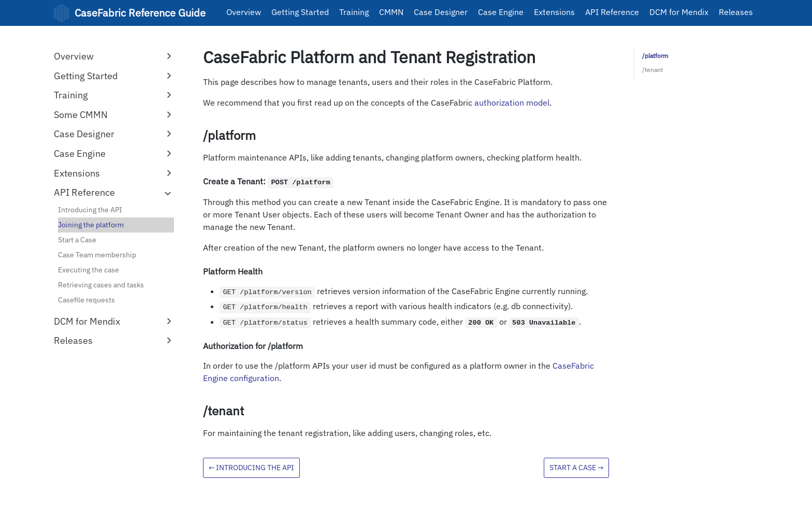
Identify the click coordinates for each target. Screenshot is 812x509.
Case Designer (441, 12)
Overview (244, 12)
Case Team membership (97, 255)
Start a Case (77, 240)
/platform (655, 56)
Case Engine (501, 12)
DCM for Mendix (679, 12)
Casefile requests (86, 300)
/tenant (653, 70)
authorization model (512, 103)
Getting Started (300, 12)
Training (354, 12)
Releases (736, 12)
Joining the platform (91, 225)
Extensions (554, 12)
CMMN (391, 12)
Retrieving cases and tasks (101, 285)
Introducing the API (90, 210)
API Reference (612, 12)
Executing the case (89, 270)
